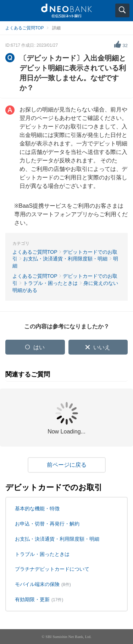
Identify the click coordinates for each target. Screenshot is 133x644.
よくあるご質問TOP (24, 28)
